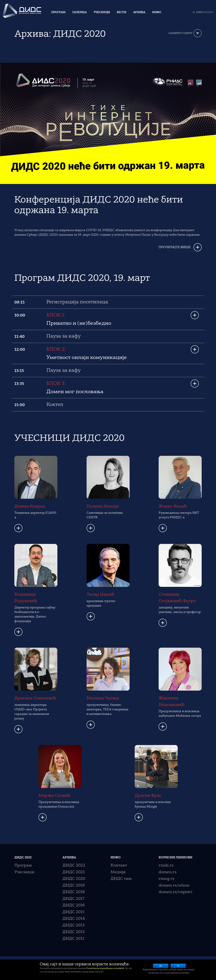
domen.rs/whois (174, 886)
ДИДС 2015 (73, 912)
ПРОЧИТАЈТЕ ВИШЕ (175, 247)
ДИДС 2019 (73, 886)
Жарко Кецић (173, 507)
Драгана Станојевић (35, 698)
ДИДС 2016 (73, 905)
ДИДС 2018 (74, 892)
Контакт (119, 866)
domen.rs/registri (175, 892)
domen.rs (168, 872)
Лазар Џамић (100, 595)
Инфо (157, 12)
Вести (122, 12)
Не (178, 966)
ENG (211, 12)
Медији (118, 872)
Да (161, 966)
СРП (199, 12)
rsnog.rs (166, 879)
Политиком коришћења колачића (105, 968)
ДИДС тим (121, 879)
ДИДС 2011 (73, 939)
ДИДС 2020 (74, 879)
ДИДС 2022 (74, 866)
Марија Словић (54, 796)
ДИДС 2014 (74, 919)
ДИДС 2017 (73, 899)
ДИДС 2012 (74, 932)
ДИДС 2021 (74, 872)
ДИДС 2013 (73, 926)
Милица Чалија (103, 698)
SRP (205, 12)
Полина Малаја (103, 507)
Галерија (80, 12)
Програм (58, 12)
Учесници (102, 12)
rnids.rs (166, 866)
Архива (139, 12)
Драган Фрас (148, 796)
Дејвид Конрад (30, 507)
